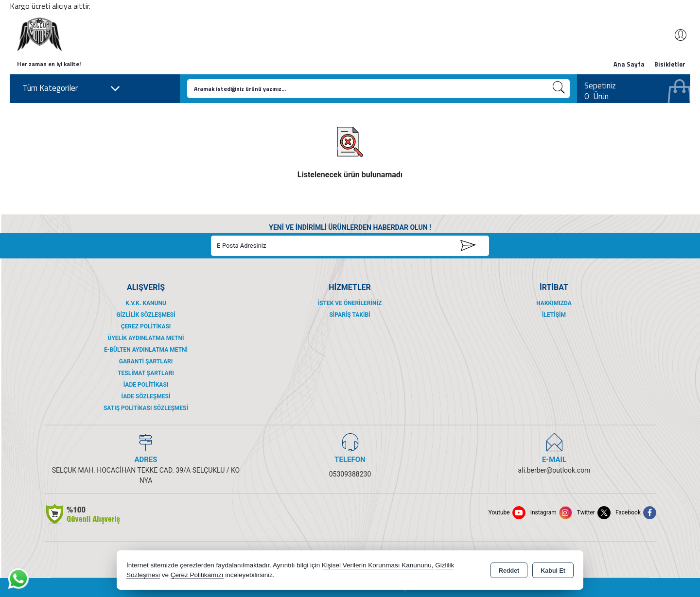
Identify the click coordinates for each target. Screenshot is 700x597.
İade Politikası (146, 385)
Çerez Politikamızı (197, 575)
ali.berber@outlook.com (554, 470)
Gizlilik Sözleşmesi (146, 315)
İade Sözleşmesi (146, 396)
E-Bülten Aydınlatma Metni (146, 350)
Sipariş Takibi (350, 315)
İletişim (554, 315)
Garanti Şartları (146, 361)
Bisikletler (670, 64)
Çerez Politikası (146, 326)
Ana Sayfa (629, 64)
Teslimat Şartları (146, 373)
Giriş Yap (676, 35)
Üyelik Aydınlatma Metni (146, 338)
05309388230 (350, 474)
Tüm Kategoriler (71, 88)
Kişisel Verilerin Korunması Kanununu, (378, 565)
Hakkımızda (554, 303)
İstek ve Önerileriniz (350, 303)
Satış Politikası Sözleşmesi (146, 408)
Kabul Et (553, 571)
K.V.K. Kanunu (146, 303)
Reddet (509, 571)
